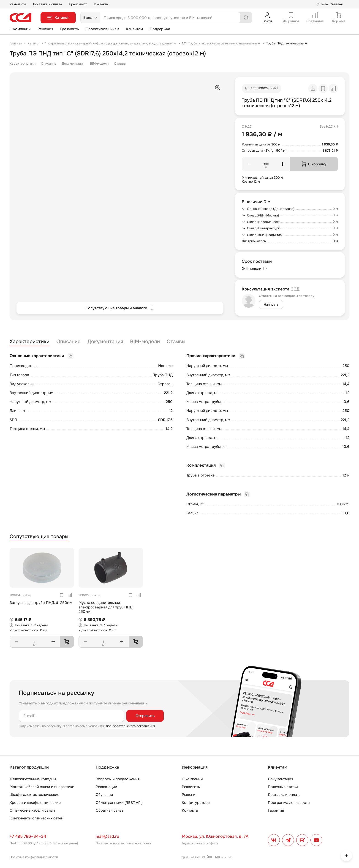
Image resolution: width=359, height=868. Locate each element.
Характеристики (23, 63)
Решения (45, 29)
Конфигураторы (196, 803)
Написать (271, 304)
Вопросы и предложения (118, 779)
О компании (20, 29)
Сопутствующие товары (39, 537)
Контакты (101, 4)
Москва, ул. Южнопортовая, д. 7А (215, 836)
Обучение (104, 795)
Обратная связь (110, 810)
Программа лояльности (289, 803)
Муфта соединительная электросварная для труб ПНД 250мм (105, 607)
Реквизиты (18, 4)
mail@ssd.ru (107, 836)
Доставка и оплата (48, 4)
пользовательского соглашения (130, 726)
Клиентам (134, 29)
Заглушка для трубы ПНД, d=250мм (41, 603)
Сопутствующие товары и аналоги (120, 308)
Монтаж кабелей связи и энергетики (42, 787)
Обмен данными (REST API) (119, 803)
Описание (49, 63)
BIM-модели (99, 63)
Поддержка (160, 29)
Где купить (69, 29)
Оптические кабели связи (32, 810)
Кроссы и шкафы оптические (35, 803)
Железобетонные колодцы (33, 779)
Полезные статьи (283, 787)
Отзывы (120, 63)
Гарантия (276, 810)
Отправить (145, 716)
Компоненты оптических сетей (37, 818)
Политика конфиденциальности (34, 857)
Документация (73, 63)
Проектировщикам (102, 29)
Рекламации (106, 787)
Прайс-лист (78, 4)
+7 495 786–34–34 (28, 836)
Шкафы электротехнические (34, 795)
